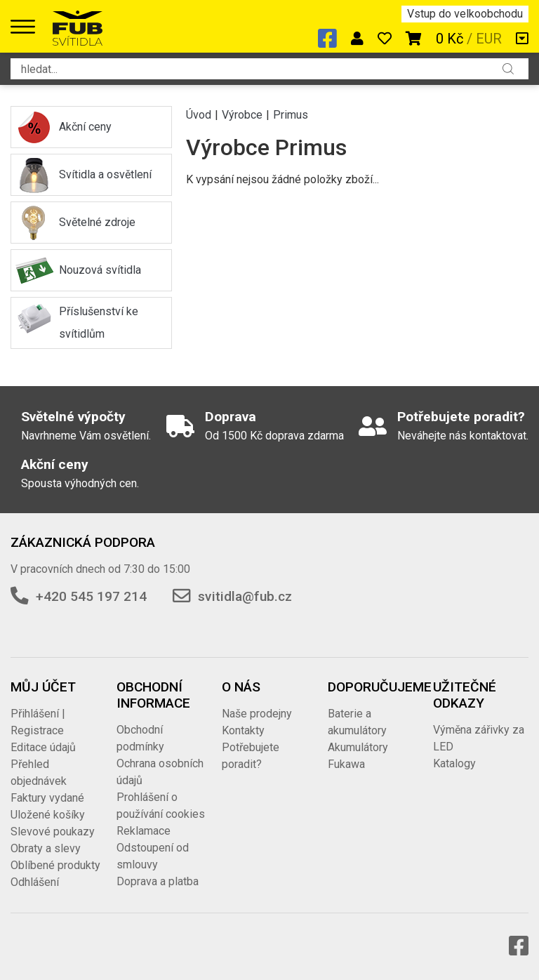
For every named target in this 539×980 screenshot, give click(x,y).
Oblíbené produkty (55, 865)
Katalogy (454, 763)
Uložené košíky (48, 815)
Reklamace (144, 831)
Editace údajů (43, 747)
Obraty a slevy (46, 848)
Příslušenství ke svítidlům (99, 323)
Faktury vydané (47, 798)
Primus (291, 115)
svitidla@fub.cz (245, 596)
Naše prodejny (257, 714)
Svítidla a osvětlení (105, 174)
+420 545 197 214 (91, 596)
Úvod (199, 115)
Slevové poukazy (53, 832)
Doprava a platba (158, 881)
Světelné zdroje (97, 222)
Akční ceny (85, 127)
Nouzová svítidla (100, 270)
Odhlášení (35, 882)
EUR (489, 39)
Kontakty (243, 730)
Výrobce (242, 115)
